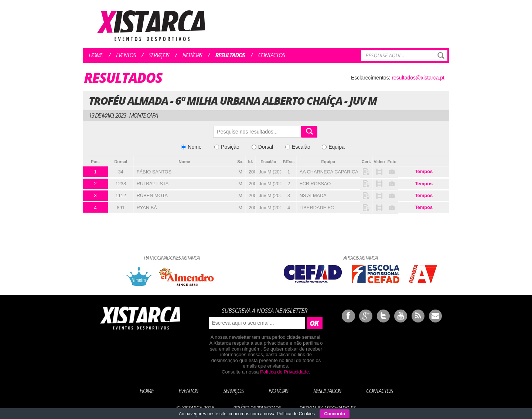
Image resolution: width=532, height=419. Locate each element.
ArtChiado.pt (340, 408)
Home (96, 55)
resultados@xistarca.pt (418, 78)
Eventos (126, 55)
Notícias (192, 55)
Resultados (230, 55)
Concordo (335, 414)
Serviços (159, 55)
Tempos (424, 171)
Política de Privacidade (284, 372)
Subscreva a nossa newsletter (265, 311)
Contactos (271, 55)
